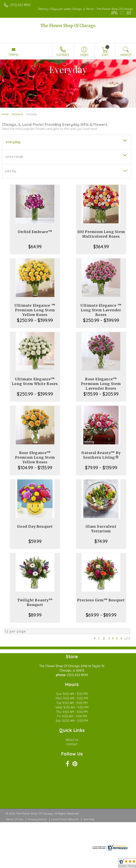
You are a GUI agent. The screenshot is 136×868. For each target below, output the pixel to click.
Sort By (11, 171)
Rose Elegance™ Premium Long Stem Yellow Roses (35, 457)
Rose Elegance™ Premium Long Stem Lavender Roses (101, 384)
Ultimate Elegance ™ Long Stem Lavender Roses (101, 310)
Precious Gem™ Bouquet (101, 600)
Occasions (17, 114)
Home (5, 114)
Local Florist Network (65, 819)
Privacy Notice (37, 819)
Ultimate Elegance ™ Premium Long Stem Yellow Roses (35, 310)
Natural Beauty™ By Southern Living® (101, 455)
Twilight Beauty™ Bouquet (35, 602)
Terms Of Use (15, 819)
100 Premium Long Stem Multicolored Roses (101, 234)
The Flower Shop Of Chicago (68, 26)
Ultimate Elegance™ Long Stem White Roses (35, 381)
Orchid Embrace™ (35, 232)
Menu (14, 54)
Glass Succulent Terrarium (101, 529)
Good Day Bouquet (35, 526)
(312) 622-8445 (20, 5)
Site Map (89, 819)
